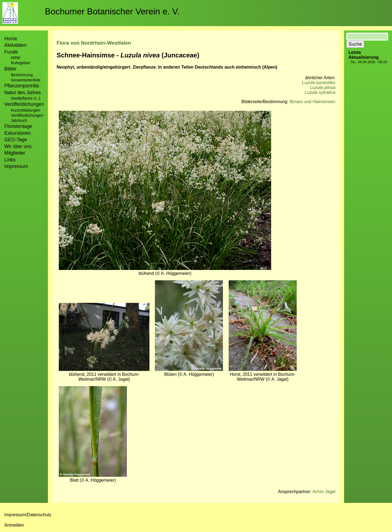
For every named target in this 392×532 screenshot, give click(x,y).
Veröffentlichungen (27, 115)
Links (10, 160)
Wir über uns (18, 146)
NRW (16, 58)
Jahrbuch (19, 121)
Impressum (16, 166)
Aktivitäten (15, 45)
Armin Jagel (324, 492)
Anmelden (14, 525)
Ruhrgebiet (20, 63)
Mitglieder (15, 153)
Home (11, 39)
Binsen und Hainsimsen (313, 102)
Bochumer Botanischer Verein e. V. (112, 11)
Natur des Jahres (23, 93)
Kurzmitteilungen (25, 110)
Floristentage (18, 126)
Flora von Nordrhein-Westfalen (94, 43)
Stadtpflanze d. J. (26, 98)
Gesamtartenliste (26, 80)
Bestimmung (22, 75)
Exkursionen (18, 133)
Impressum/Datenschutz (28, 515)
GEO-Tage (16, 140)
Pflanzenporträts (22, 86)
